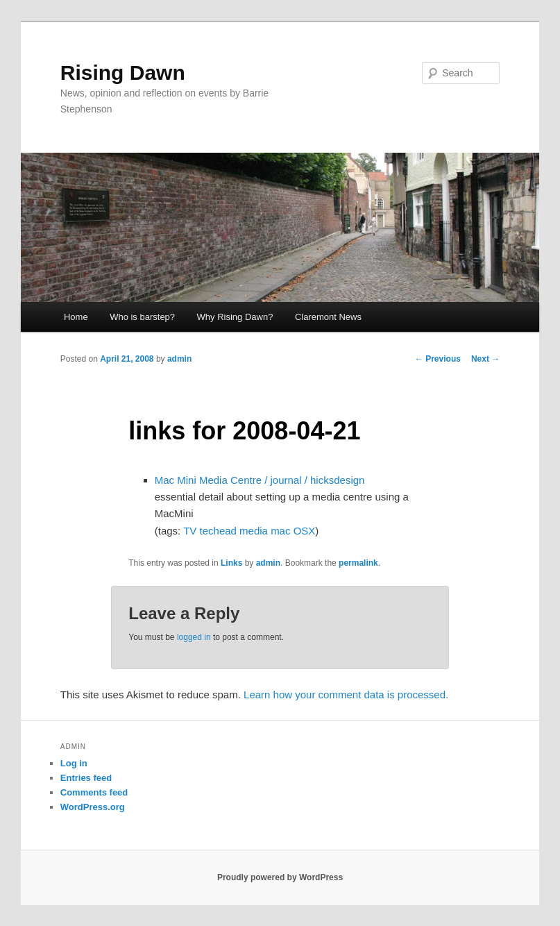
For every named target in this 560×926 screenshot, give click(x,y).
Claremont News (328, 317)
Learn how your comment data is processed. (346, 694)
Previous (438, 359)
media (254, 531)
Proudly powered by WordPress (280, 877)
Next (485, 359)
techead (218, 531)
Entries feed (86, 778)
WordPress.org (93, 807)
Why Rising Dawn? (235, 317)
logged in (194, 637)
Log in (74, 763)
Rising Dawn (123, 73)
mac (280, 531)
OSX (305, 531)
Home (76, 317)
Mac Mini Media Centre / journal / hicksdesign (260, 480)
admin (179, 359)
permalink (358, 563)
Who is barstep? (142, 317)
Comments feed (94, 792)
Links (231, 563)
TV (190, 531)
